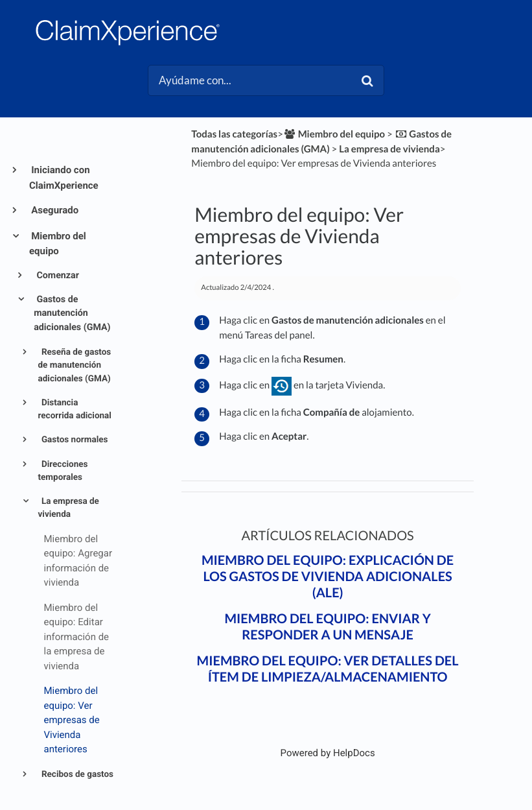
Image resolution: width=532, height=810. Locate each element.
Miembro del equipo (58, 244)
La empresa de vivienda (69, 508)
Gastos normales (74, 440)
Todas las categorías (234, 134)
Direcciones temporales (63, 471)
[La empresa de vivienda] (389, 149)
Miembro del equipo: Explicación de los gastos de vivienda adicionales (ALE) (328, 577)
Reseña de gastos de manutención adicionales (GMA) (75, 365)
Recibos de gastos (76, 774)
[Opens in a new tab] (328, 753)
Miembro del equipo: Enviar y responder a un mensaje (327, 627)
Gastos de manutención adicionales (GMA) (72, 314)
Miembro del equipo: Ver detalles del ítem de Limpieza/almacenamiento (328, 669)
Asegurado (54, 210)
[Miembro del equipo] (334, 134)
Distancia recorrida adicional (75, 409)
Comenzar (57, 276)
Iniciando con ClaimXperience (64, 178)
